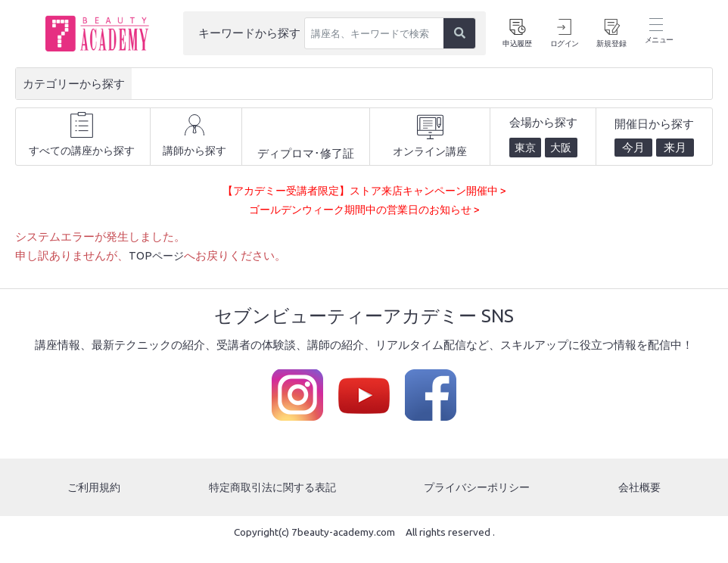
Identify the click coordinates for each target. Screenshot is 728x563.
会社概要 (641, 502)
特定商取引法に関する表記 (272, 502)
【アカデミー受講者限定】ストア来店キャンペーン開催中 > (364, 205)
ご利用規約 (93, 502)
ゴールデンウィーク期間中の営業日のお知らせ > (364, 224)
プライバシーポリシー (479, 502)
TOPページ (157, 271)
